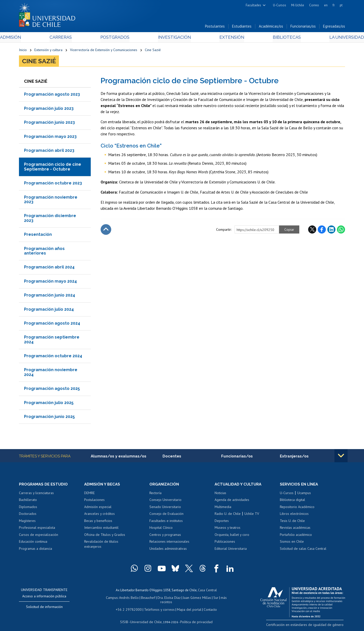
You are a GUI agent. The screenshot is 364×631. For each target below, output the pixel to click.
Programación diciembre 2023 (50, 219)
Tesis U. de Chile (292, 522)
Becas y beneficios (98, 522)
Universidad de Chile (147, 617)
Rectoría (155, 494)
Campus (108, 598)
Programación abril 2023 (49, 152)
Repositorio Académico (297, 508)
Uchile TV (252, 515)
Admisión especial (98, 508)
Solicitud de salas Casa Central (303, 550)
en (326, 5)
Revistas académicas (295, 529)
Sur (208, 598)
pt (341, 5)
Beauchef (143, 598)
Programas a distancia (36, 550)
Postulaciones (94, 501)
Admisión (30, 38)
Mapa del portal (186, 605)
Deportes (222, 522)
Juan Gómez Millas (190, 598)
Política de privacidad (195, 617)
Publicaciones (225, 543)
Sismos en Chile (292, 543)
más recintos (221, 598)
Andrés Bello (124, 598)
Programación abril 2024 (49, 268)
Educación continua (33, 543)
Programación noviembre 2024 (51, 373)
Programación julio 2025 (49, 404)
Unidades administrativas (168, 550)
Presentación (38, 236)
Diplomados (28, 508)
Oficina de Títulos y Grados (105, 536)
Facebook (322, 230)
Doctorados (28, 515)
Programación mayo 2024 (50, 282)
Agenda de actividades (232, 501)
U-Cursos (280, 5)
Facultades (253, 5)
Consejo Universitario (165, 501)
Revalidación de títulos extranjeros (101, 545)
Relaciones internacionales (169, 543)
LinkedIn (331, 230)
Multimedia (223, 508)
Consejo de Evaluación (166, 515)
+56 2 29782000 (131, 605)
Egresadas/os (334, 27)
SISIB (127, 617)
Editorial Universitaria (231, 550)
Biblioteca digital (292, 501)
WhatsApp (341, 230)
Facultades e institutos (166, 522)
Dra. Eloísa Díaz (163, 598)
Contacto (207, 605)
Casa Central (207, 591)
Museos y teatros (227, 529)
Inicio (23, 51)
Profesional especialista (37, 529)
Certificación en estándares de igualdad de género (310, 626)
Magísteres (27, 522)
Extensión (225, 38)
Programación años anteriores (44, 252)
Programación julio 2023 (49, 109)
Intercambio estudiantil (101, 529)
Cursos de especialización (39, 536)
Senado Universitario (165, 508)
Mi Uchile (298, 5)
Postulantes (215, 27)
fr (334, 5)
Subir (106, 230)
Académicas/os (271, 27)
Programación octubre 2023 (53, 184)
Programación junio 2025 (49, 418)
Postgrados (121, 38)
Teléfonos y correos (159, 605)
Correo (314, 5)
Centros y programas (165, 536)
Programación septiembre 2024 (52, 341)
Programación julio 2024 (49, 310)
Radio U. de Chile (228, 515)
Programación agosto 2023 (52, 96)
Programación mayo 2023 (50, 138)
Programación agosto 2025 (52, 390)
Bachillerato (28, 501)
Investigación (174, 38)
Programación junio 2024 (50, 296)
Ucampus (304, 494)
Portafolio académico (296, 536)
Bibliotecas (273, 38)
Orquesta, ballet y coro (232, 536)
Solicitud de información (44, 608)
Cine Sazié (153, 51)
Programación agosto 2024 (52, 324)
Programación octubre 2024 (53, 357)
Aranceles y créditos (99, 515)
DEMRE (89, 494)
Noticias (220, 494)
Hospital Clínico (161, 529)
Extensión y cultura (48, 51)
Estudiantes (242, 27)
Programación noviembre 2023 (51, 201)
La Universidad (326, 38)
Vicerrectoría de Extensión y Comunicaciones (104, 51)
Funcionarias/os (303, 27)
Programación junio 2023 (49, 124)
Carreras (74, 38)
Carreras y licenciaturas (36, 494)
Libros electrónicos (294, 515)
